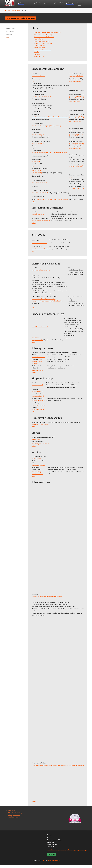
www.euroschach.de (38, 399)
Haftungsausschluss (14, 818)
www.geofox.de (36, 442)
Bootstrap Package (54, 863)
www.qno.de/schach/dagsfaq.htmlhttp (44, 302)
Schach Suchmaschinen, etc (43, 46)
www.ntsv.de (36, 164)
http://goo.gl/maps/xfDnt (77, 169)
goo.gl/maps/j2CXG (75, 104)
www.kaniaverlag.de (38, 403)
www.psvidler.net (37, 373)
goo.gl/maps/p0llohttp (76, 137)
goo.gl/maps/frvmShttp (77, 100)
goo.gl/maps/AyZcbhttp (77, 120)
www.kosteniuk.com (38, 360)
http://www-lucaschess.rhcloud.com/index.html (47, 599)
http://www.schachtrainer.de (41, 273)
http (33, 84)
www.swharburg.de (38, 137)
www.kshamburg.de (38, 146)
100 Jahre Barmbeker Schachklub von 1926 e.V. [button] (20, 21)
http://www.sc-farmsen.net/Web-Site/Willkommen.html (50, 120)
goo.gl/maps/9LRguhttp (77, 146)
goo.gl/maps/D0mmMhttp (58, 155)
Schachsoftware (39, 59)
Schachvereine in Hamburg (43, 38)
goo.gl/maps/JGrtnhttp (54, 129)
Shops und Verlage (40, 50)
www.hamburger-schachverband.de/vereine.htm (52, 202)
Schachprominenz (40, 48)
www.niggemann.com (39, 408)
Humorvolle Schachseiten (43, 53)
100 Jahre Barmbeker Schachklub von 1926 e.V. (49, 35)
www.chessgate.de (37, 394)
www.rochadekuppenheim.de (41, 223)
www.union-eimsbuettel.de (40, 185)
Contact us (51, 857)
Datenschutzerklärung (15, 816)
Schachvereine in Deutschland (44, 40)
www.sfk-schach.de (38, 217)
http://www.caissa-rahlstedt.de (42, 100)
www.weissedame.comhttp (40, 196)
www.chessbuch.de (38, 412)
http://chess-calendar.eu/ (40, 330)
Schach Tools (39, 42)
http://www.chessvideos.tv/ (40, 252)
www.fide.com (36, 461)
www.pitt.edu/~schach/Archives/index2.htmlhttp (47, 304)
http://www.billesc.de (38, 79)
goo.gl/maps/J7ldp (75, 151)
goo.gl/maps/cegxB (75, 84)
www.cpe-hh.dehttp (38, 129)
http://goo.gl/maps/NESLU (78, 191)
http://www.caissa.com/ (39, 246)
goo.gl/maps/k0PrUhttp (77, 79)
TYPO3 (43, 863)
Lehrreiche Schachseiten (42, 44)
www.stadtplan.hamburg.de (40, 446)
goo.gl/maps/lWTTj (75, 124)
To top (34, 205)
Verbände (37, 57)
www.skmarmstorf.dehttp (40, 155)
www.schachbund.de (38, 468)
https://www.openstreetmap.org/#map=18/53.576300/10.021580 (67, 853)
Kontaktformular (13, 820)
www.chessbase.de (38, 388)
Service (37, 55)
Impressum (11, 813)
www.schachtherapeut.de (40, 427)
